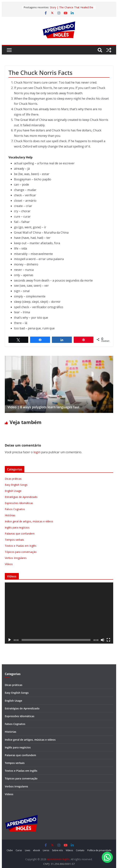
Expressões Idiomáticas (19, 503)
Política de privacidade (99, 850)
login (37, 452)
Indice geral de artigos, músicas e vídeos (29, 521)
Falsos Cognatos (15, 509)
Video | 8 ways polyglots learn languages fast (43, 404)
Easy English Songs (16, 485)
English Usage (13, 491)
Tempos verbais (14, 540)
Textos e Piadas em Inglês (21, 546)
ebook (36, 850)
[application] (59, 613)
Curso (19, 850)
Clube (10, 850)
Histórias (10, 515)
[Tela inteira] (108, 640)
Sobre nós (57, 850)
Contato (80, 850)
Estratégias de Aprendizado (21, 497)
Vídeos (9, 564)
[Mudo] (102, 640)
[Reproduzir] (10, 640)
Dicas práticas (13, 479)
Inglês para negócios (17, 527)
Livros (46, 850)
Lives (28, 850)
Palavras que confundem (20, 534)
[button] (107, 857)
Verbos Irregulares (16, 558)
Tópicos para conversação (21, 552)
